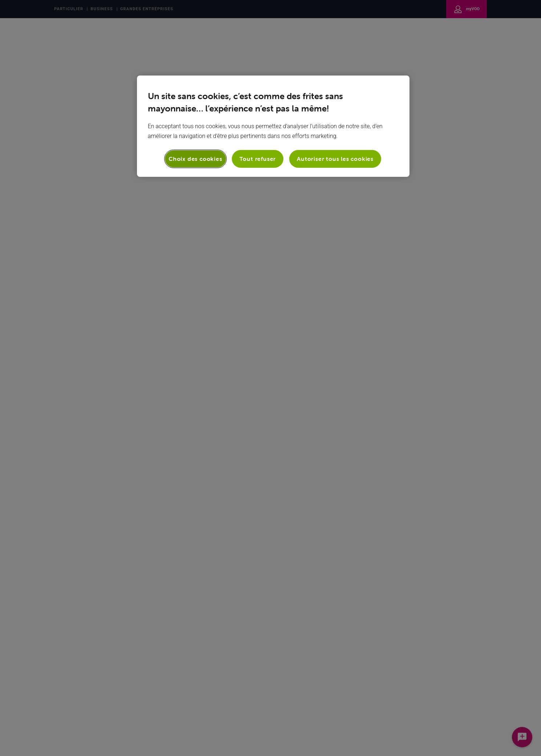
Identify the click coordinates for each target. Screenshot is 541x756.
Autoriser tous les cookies (335, 159)
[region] (273, 126)
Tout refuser (258, 159)
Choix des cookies (195, 159)
